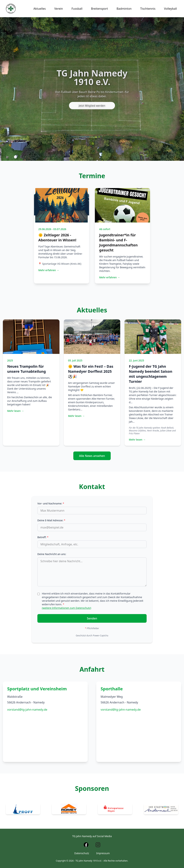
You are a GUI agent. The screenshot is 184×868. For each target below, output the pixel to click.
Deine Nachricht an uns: (52, 554)
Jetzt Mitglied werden (92, 106)
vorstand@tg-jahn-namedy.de (27, 710)
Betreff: (43, 537)
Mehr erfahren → (49, 270)
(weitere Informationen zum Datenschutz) (66, 608)
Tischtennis (148, 9)
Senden (92, 618)
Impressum (103, 853)
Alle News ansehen (92, 456)
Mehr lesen (16, 411)
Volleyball (170, 9)
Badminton (124, 9)
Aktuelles (40, 9)
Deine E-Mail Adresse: (51, 520)
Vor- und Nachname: (51, 503)
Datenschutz (82, 853)
